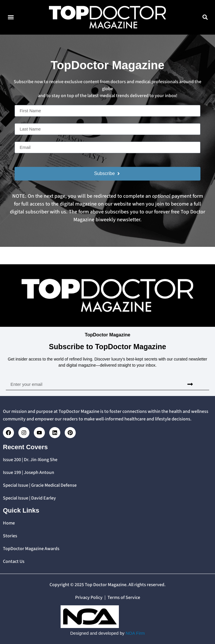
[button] (11, 17)
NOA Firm (135, 633)
